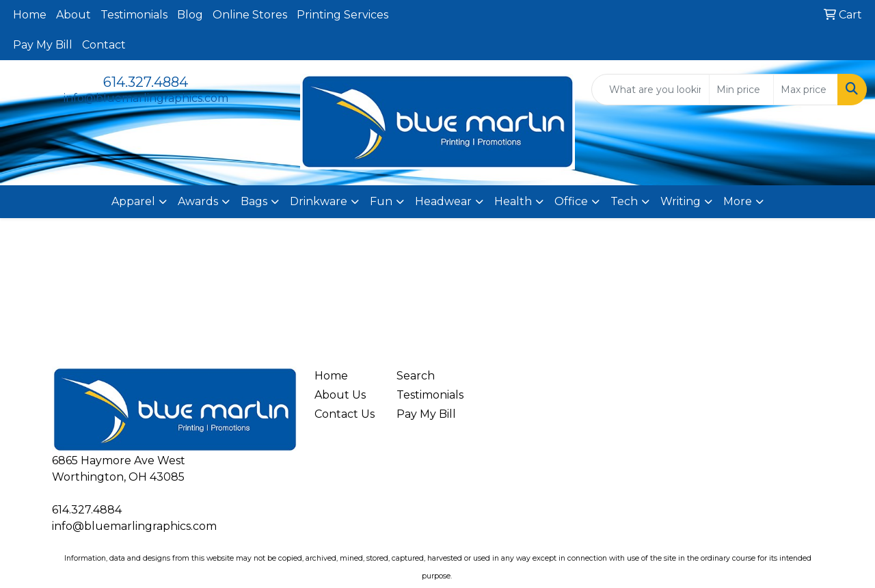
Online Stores (250, 15)
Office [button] (571, 201)
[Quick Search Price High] (806, 90)
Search (416, 376)
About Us (340, 395)
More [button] (738, 201)
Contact (104, 45)
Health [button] (513, 201)
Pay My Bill (43, 45)
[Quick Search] (650, 90)
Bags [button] (254, 201)
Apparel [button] (133, 201)
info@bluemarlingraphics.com (146, 98)
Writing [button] (681, 201)
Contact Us (345, 414)
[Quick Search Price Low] (741, 90)
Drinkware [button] (319, 201)
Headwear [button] (443, 201)
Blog (190, 15)
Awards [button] (198, 201)
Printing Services (342, 15)
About (73, 15)
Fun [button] (381, 201)
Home (30, 15)
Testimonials (134, 15)
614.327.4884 (146, 82)
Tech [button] (624, 201)
